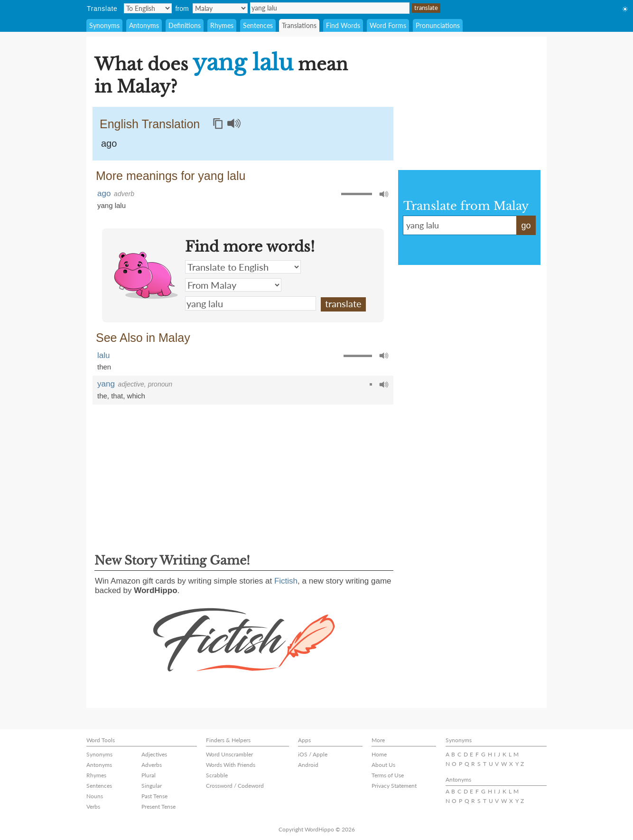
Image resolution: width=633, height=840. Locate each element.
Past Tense (154, 796)
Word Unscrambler (229, 754)
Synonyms (104, 25)
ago (109, 143)
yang (106, 384)
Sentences (258, 25)
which (136, 396)
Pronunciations (438, 25)
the (102, 396)
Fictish (286, 581)
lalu (103, 355)
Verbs (93, 807)
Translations (299, 25)
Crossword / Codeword (235, 786)
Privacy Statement (394, 786)
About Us (383, 765)
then (104, 367)
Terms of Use (388, 775)
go (526, 226)
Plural (149, 775)
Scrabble (217, 775)
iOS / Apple (313, 754)
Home (379, 754)
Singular (152, 786)
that (117, 396)
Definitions (185, 25)
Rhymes (222, 25)
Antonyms (144, 25)
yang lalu (330, 8)
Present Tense (158, 807)
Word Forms (388, 25)
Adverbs (152, 765)
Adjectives (154, 754)
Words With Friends (231, 765)
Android (308, 765)
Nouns (95, 796)
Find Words (343, 25)
